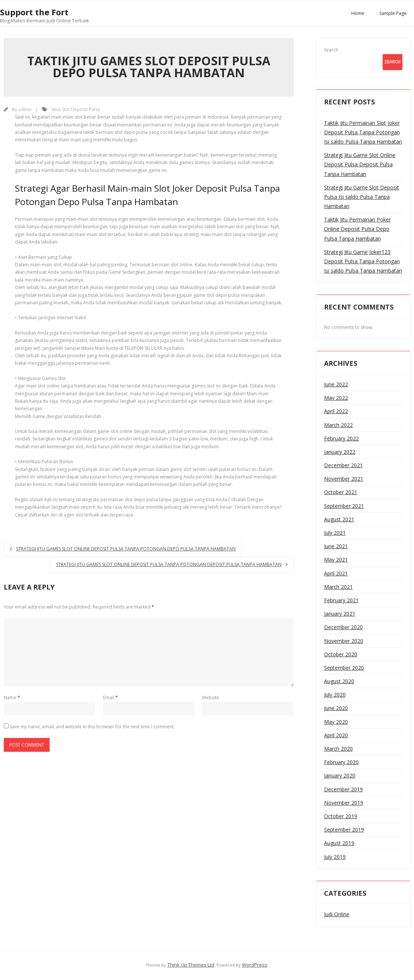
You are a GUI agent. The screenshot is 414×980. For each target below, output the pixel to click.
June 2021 (336, 546)
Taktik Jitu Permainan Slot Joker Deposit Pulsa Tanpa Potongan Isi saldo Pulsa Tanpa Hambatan (363, 132)
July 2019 (335, 857)
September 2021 (344, 506)
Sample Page (393, 13)
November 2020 (344, 641)
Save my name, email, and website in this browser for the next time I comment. (92, 727)
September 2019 (344, 830)
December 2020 (343, 627)
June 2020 (336, 708)
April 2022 (336, 411)
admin (25, 109)
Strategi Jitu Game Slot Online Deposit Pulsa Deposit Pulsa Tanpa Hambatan (360, 164)
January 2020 (340, 775)
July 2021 (335, 533)
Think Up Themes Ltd (191, 965)
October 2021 (341, 492)
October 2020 (341, 654)
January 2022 (340, 452)
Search (331, 50)
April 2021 (336, 573)
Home (358, 13)
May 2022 (336, 398)
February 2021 (341, 600)
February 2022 (341, 438)
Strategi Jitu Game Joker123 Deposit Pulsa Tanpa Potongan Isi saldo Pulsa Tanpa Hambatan (363, 261)
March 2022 (338, 425)
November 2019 (344, 803)
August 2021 (339, 519)
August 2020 (339, 681)
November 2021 (344, 479)
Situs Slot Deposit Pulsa (76, 109)
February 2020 (341, 762)
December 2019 (343, 789)
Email (110, 698)
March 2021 (338, 587)
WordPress (255, 965)
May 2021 (336, 560)
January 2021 (340, 614)
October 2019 (341, 816)
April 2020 (336, 735)
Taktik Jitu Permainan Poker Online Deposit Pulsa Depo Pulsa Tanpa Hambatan (357, 229)
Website (211, 698)
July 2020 (335, 695)
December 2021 (343, 465)
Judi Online (337, 914)
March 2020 (338, 749)
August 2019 (339, 843)
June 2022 (336, 384)
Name (12, 698)
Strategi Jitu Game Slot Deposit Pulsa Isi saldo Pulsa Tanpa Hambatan (362, 197)
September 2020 (344, 668)
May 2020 (336, 722)
